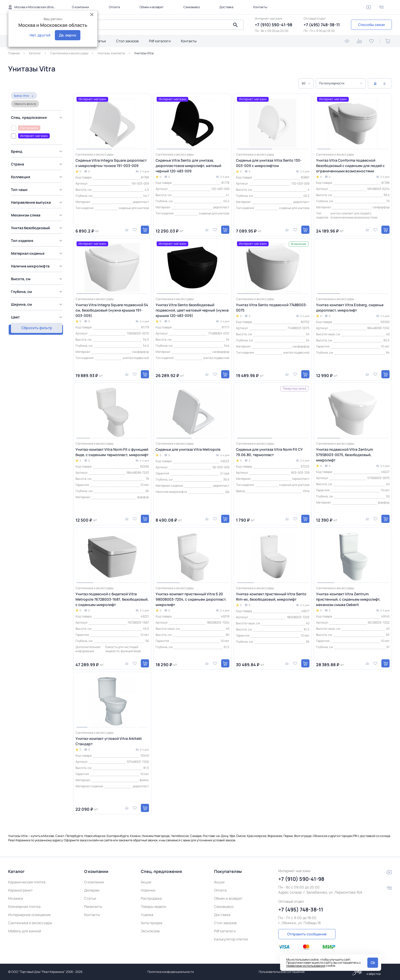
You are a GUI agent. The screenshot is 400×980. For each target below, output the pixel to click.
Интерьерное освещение (29, 915)
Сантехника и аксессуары (30, 923)
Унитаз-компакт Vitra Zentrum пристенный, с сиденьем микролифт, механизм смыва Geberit (348, 599)
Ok (373, 963)
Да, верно (68, 35)
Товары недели (153, 906)
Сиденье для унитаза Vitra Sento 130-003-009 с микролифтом (269, 163)
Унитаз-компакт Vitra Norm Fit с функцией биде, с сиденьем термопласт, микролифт (112, 452)
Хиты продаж (152, 923)
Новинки (148, 890)
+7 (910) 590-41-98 (274, 25)
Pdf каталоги (160, 41)
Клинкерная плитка (24, 906)
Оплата (114, 7)
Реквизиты (93, 906)
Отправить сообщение (307, 934)
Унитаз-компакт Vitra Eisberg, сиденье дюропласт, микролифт (350, 307)
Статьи (100, 41)
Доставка (226, 7)
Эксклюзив (150, 931)
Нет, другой (40, 35)
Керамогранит (20, 890)
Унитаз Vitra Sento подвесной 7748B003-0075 (272, 307)
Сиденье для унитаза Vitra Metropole (188, 449)
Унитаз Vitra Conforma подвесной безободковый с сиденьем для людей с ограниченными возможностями (350, 166)
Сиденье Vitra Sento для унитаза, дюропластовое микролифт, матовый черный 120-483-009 (188, 166)
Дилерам (92, 890)
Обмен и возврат (152, 7)
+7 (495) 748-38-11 (322, 25)
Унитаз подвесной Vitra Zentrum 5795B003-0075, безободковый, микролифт (345, 455)
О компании (80, 7)
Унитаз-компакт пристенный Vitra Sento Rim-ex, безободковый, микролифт (271, 597)
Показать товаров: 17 (36, 309)
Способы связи (371, 25)
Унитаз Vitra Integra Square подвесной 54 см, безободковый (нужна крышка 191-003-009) (112, 310)
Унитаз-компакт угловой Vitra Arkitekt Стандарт (109, 741)
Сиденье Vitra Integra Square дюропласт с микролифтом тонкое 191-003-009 (111, 163)
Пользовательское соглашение (282, 972)
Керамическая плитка (27, 882)
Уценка (147, 915)
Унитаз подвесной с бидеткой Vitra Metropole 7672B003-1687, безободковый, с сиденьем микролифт (112, 599)
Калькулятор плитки (231, 939)
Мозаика (16, 898)
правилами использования (306, 966)
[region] (37, 203)
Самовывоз (192, 7)
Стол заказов (127, 41)
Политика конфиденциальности (171, 972)
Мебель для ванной (25, 931)
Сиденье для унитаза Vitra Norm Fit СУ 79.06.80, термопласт (269, 452)
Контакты (260, 7)
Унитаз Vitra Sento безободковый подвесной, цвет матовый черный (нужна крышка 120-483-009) (192, 310)
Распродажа (151, 898)
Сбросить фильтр (49, 85)
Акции (146, 882)
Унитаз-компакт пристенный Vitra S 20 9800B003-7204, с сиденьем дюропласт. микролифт (191, 599)
